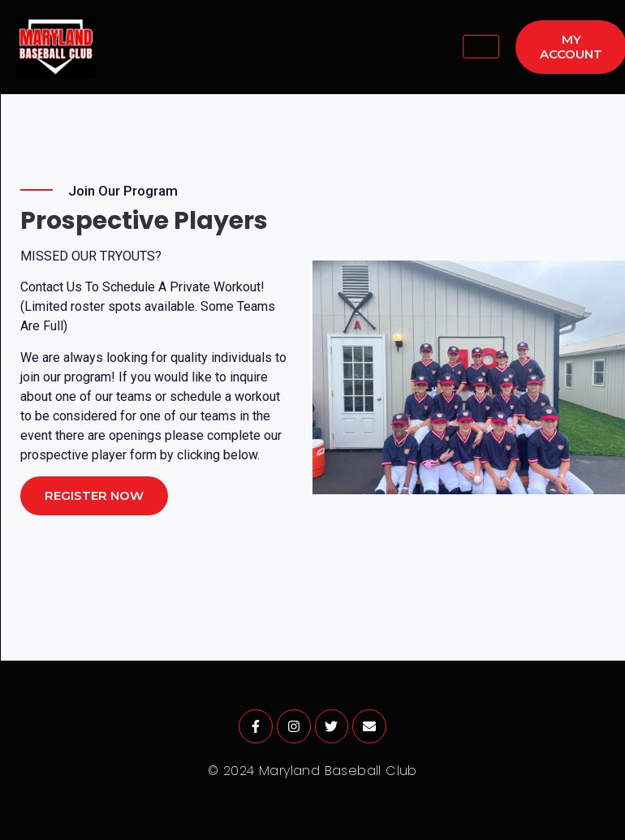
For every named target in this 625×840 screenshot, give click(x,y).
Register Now (94, 495)
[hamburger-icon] (481, 47)
